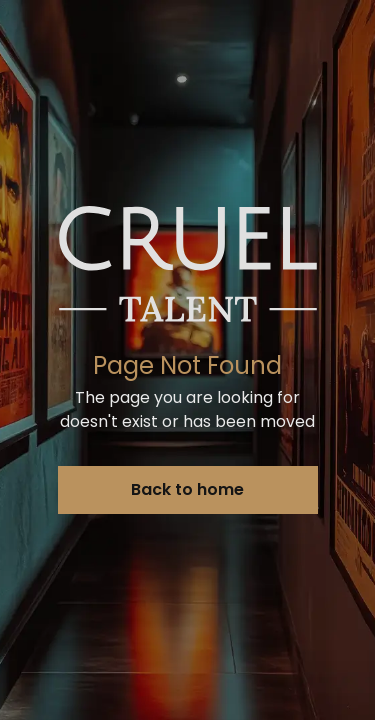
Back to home (187, 489)
